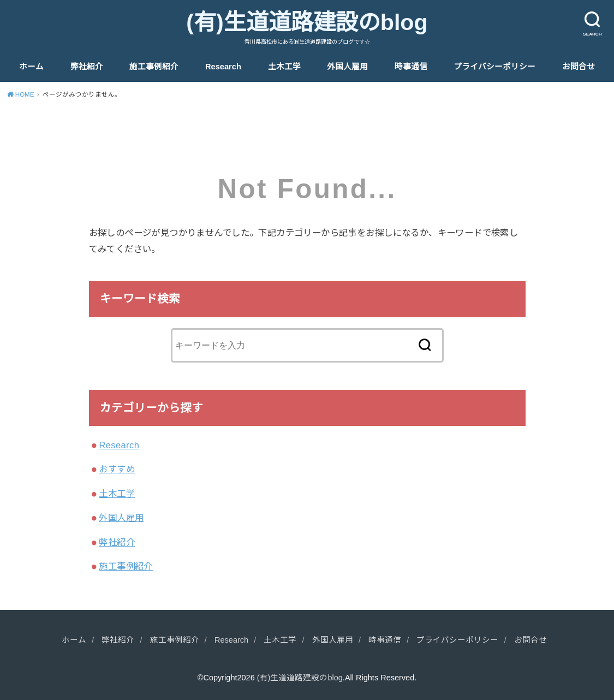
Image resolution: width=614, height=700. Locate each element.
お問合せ (579, 67)
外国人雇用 (347, 67)
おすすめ (117, 469)
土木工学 (284, 67)
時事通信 (411, 67)
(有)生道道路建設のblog (307, 22)
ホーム (31, 67)
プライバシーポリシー (494, 67)
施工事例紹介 (154, 67)
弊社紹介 (87, 67)
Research (223, 67)
